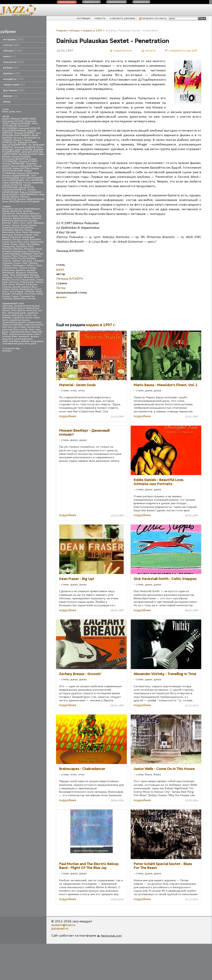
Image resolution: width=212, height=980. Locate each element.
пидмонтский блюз (13, 325)
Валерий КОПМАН (28, 142)
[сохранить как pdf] (181, 50)
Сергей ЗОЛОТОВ (12, 185)
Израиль (19, 230)
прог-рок (7, 327)
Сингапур (27, 261)
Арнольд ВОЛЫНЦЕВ (25, 138)
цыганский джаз (23, 339)
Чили (12, 275)
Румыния (31, 258)
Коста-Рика (16, 242)
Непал (39, 249)
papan (6, 119)
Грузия (24, 225)
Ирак (18, 232)
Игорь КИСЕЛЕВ (11, 202)
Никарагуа (34, 251)
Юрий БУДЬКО (10, 195)
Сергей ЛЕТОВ (26, 187)
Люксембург (33, 244)
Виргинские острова (26, 221)
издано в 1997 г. (94, 30)
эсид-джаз (37, 341)
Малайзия (21, 247)
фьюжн (35, 336)
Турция (23, 268)
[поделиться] (121, 50)
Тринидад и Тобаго (23, 265)
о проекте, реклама (122, 18)
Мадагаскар (27, 282)
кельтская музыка (34, 325)
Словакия (38, 261)
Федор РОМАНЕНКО (31, 192)
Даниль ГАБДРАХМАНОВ (31, 199)
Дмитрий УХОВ (30, 152)
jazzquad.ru (60, 928)
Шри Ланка (8, 284)
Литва (22, 244)
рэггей (24, 330)
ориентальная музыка (14, 322)
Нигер (40, 294)
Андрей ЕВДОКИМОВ (14, 131)
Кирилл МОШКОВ (21, 157)
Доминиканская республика (18, 228)
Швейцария (22, 275)
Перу (14, 256)
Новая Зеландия (11, 254)
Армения (28, 211)
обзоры (13, 51)
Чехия (5, 275)
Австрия (19, 209)
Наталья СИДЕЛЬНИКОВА (16, 176)
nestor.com (67, 2)
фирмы (10, 96)
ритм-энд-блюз (11, 330)
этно (19, 112)
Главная (61, 30)
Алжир (6, 211)
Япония (31, 299)
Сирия (15, 296)
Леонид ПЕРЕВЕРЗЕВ (13, 164)
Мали (31, 247)
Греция (16, 225)
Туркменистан (10, 268)
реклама (7, 351)
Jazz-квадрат (22, 15)
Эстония (18, 277)
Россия (21, 258)
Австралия (8, 209)
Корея (5, 242)
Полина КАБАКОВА (33, 183)
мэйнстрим (17, 315)
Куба (26, 242)
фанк (15, 336)
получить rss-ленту (153, 18)
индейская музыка (22, 318)
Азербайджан (32, 209)
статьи (11, 45)
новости (100, 18)
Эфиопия (29, 277)
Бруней (16, 287)
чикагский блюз (11, 341)
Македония (8, 247)
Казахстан (16, 237)
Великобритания (22, 218)
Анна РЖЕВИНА (22, 135)
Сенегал (6, 261)
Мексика (18, 249)
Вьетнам (7, 223)
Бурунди (7, 218)
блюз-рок (32, 310)
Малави (6, 294)
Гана (23, 223)
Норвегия (26, 254)
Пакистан (38, 254)
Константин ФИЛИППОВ (15, 159)
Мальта (39, 282)
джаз (12, 112)
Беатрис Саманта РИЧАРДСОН (17, 141)
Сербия (16, 261)
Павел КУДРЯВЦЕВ (12, 183)
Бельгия (6, 216)
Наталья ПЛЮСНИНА (27, 173)
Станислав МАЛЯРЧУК (14, 190)
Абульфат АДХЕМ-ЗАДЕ (23, 119)
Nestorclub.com (111, 936)
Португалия (34, 256)
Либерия (29, 292)
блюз (5, 112)
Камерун (7, 239)
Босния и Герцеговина (24, 280)
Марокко (7, 249)
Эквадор (7, 277)
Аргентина (16, 211)
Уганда (32, 268)
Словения (7, 263)
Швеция (34, 275)
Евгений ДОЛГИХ (28, 154)
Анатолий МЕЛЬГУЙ (29, 128)
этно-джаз (31, 344)
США (24, 263)
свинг (32, 330)
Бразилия (36, 216)
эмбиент (25, 341)
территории (14, 85)
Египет (38, 289)
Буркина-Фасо (29, 287)
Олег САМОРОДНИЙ (31, 178)
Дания (32, 225)
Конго (5, 292)
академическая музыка (27, 306)
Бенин (15, 216)
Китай (26, 239)
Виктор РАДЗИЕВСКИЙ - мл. (17, 145)
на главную (84, 18)
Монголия (30, 294)
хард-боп (8, 339)
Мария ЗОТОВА (21, 168)
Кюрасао (14, 282)
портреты (13, 62)
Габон (16, 223)
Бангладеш (22, 213)
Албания (20, 284)
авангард (8, 306)
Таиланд (33, 263)
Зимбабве (8, 230)
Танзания (7, 299)
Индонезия (8, 232)
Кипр (5, 282)
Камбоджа (28, 237)
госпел (28, 315)
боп (4, 313)
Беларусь (34, 213)
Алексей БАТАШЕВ (21, 124)
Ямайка (6, 280)
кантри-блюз (34, 322)
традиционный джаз (21, 334)
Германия (38, 223)
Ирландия (35, 232)
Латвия (6, 244)
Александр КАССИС (13, 121)
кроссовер (20, 327)
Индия (28, 230)
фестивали (14, 90)
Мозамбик (17, 294)
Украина (21, 270)
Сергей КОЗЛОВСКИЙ (16, 186)
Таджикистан (27, 296)
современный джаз (13, 344)
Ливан (14, 244)
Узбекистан (8, 270)
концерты (13, 79)
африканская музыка (14, 308)
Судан (17, 263)
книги (9, 56)
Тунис (39, 265)
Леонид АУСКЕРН (28, 161)
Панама (6, 256)
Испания (19, 235)
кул (40, 310)
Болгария (24, 216)
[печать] (148, 50)
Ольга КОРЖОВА (34, 180)
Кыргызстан (37, 242)
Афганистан (9, 213)
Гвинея (15, 289)
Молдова (29, 249)
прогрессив (33, 327)
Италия (28, 235)
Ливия (39, 292)
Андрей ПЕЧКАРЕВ (24, 133)
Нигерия (7, 251)
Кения (40, 280)
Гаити (29, 223)
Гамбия (6, 289)
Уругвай (31, 270)
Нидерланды (20, 251)
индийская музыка (20, 320)
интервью (13, 39)
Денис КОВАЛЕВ (24, 150)
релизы (11, 68)
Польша (23, 256)
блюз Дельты (18, 310)
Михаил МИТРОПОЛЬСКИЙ (21, 170)
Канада (17, 239)
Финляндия (8, 273)
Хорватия (32, 273)
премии (12, 73)
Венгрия (37, 218)
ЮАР (37, 277)
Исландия (8, 235)
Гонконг (6, 225)
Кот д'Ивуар (17, 292)
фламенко (24, 336)
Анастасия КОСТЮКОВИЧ (16, 127)
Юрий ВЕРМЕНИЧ (29, 195)
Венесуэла (8, 221)
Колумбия (35, 239)
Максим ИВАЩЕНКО (21, 166)
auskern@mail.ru (63, 925)
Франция (21, 273)
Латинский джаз (17, 313)
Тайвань (7, 265)
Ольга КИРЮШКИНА (13, 180)
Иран (25, 232)
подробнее (68, 416)
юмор (7, 102)
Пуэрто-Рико (9, 258)
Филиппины (20, 299)
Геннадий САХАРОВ (24, 147)
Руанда (6, 296)
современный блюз (20, 332)
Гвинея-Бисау (26, 289)
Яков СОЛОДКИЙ (30, 202)
